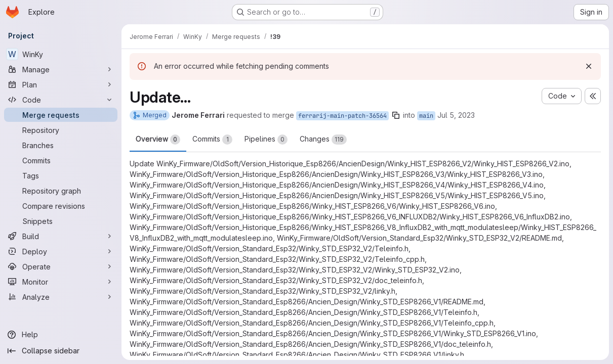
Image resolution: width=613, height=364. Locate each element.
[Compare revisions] (61, 206)
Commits (212, 140)
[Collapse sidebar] (61, 351)
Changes (323, 140)
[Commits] (61, 160)
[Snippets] (61, 221)
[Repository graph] (61, 191)
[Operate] (61, 266)
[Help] (61, 335)
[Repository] (61, 130)
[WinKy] (61, 54)
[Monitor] (61, 282)
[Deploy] (61, 251)
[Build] (61, 236)
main (426, 116)
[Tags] (61, 175)
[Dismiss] (589, 66)
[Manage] (61, 69)
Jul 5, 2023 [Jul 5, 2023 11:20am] (456, 115)
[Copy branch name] (396, 115)
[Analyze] (61, 297)
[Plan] (61, 84)
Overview (158, 140)
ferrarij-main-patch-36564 (342, 116)
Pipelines (266, 140)
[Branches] (61, 145)
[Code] (61, 100)
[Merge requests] (61, 115)
